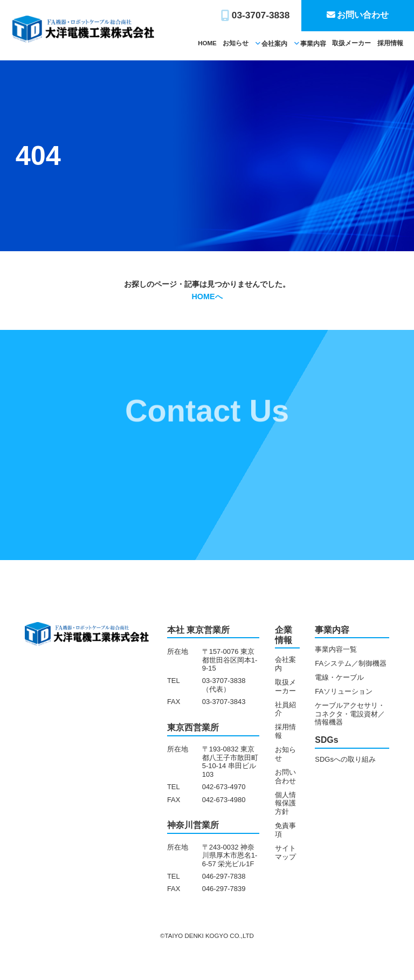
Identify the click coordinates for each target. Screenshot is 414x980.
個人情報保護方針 (285, 803)
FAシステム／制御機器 (351, 663)
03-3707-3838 (261, 15)
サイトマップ (285, 853)
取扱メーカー (351, 43)
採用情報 (390, 43)
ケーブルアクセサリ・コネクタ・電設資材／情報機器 (350, 714)
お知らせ (236, 43)
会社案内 (274, 44)
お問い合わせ (363, 15)
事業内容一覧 (336, 649)
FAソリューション (344, 691)
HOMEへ (207, 296)
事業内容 (313, 44)
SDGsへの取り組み (345, 759)
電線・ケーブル (339, 677)
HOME (207, 43)
